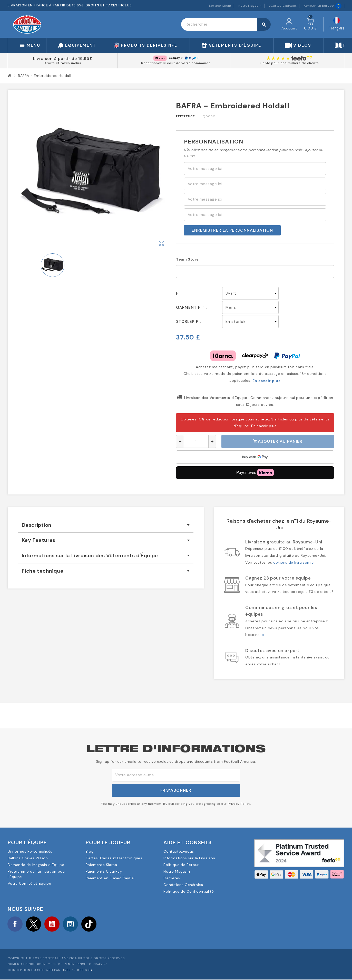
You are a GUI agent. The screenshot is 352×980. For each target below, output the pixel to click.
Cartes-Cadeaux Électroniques (114, 858)
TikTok (92, 924)
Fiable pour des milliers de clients (289, 63)
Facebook (15, 924)
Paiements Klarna (101, 865)
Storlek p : (188, 322)
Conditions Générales (183, 885)
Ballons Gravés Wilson (28, 858)
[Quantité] (196, 441)
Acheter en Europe (323, 6)
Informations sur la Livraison (189, 858)
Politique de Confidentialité (189, 891)
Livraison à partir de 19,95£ (63, 59)
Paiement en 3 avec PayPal (110, 878)
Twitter (35, 924)
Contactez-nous (179, 851)
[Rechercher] (226, 24)
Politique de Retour (181, 865)
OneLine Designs (77, 971)
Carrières (172, 878)
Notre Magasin (250, 6)
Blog (90, 851)
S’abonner (176, 790)
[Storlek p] (250, 322)
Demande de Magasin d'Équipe (36, 865)
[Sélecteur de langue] (336, 24)
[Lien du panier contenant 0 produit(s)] (310, 24)
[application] (255, 457)
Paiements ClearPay (104, 871)
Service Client (220, 6)
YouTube (54, 924)
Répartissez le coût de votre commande (176, 63)
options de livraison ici (294, 562)
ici (263, 635)
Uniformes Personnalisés (30, 851)
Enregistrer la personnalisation (232, 230)
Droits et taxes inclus (63, 63)
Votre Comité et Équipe (29, 883)
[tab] (106, 525)
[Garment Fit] (250, 307)
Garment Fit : (191, 307)
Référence (185, 116)
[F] (250, 293)
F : (178, 293)
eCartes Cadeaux (283, 6)
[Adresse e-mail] (176, 775)
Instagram (73, 924)
